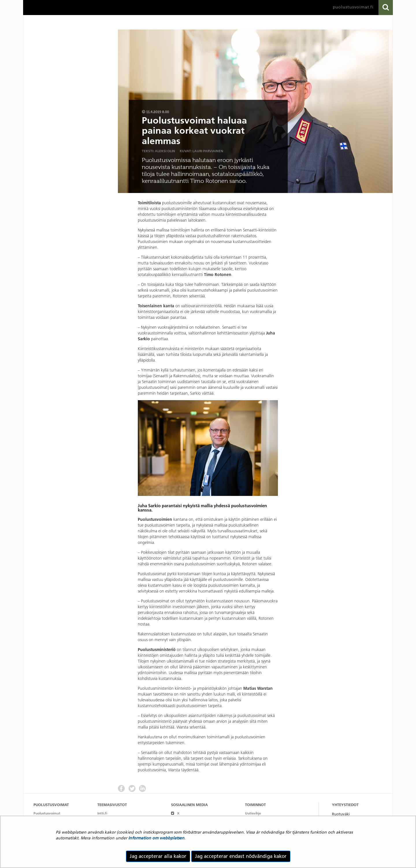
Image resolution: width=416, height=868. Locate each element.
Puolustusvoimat (47, 813)
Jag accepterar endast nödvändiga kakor (241, 856)
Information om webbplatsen (156, 838)
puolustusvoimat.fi (353, 7)
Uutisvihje (253, 813)
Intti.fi (102, 813)
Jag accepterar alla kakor (158, 856)
